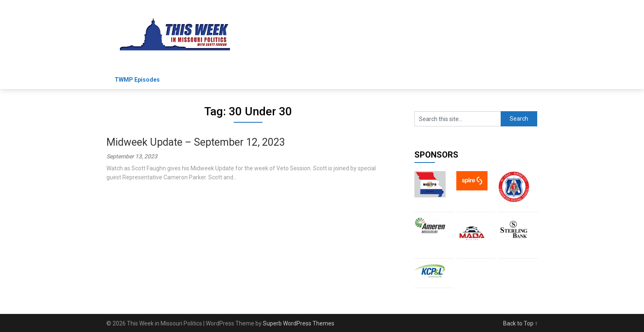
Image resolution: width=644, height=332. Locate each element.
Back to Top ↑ (520, 323)
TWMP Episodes (137, 80)
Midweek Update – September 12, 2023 (196, 142)
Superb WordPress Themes (299, 323)
